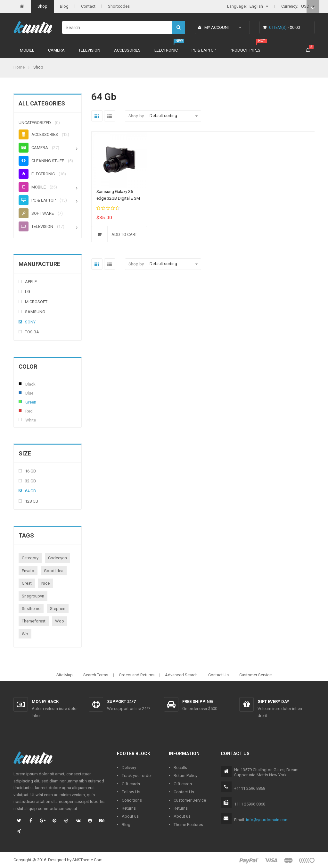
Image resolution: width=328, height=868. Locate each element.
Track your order (137, 776)
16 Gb (30, 471)
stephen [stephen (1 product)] (58, 609)
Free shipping (198, 701)
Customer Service (255, 675)
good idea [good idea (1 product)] (54, 571)
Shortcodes (119, 6)
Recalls (180, 768)
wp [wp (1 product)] (25, 634)
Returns (129, 808)
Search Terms (96, 675)
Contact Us (218, 675)
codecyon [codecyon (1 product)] (57, 558)
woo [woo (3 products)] (60, 621)
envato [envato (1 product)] (28, 571)
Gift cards (131, 784)
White (20, 420)
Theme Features (188, 825)
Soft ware (36, 213)
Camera (56, 50)
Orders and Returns (137, 675)
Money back (45, 701)
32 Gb (30, 481)
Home (19, 67)
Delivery (129, 768)
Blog (64, 6)
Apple (31, 282)
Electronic (166, 50)
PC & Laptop (204, 50)
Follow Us (131, 792)
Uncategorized (35, 123)
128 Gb (32, 501)
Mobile (27, 50)
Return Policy (185, 776)
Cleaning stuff (41, 161)
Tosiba (32, 332)
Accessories (127, 50)
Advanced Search (181, 675)
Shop (42, 6)
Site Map (65, 675)
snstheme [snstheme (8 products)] (31, 609)
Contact (88, 6)
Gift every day (273, 701)
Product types (245, 50)
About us (130, 816)
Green (20, 402)
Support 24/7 (121, 701)
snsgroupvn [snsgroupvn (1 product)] (33, 596)
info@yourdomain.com (267, 820)
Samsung (35, 312)
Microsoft (36, 302)
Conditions (132, 800)
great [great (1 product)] (27, 583)
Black (20, 384)
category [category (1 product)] (30, 558)
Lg (28, 292)
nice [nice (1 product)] (45, 583)
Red (20, 411)
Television (89, 50)
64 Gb (30, 491)
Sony (30, 322)
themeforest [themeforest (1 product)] (34, 621)
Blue (20, 393)
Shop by (136, 116)
